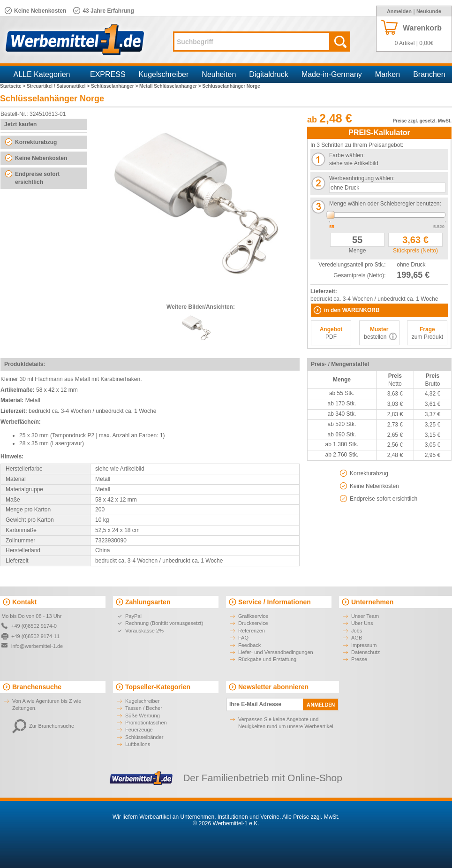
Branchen (429, 74)
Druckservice (253, 623)
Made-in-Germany (332, 74)
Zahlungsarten (148, 602)
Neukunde (429, 11)
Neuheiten (219, 74)
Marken (388, 74)
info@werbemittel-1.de (37, 646)
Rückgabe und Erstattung (267, 659)
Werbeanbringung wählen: (362, 178)
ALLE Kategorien (42, 74)
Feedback (249, 645)
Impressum (364, 645)
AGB (357, 638)
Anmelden (399, 11)
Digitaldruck (269, 74)
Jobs (357, 631)
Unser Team (365, 616)
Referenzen (252, 631)
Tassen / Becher (144, 708)
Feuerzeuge (139, 730)
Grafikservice (253, 616)
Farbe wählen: (347, 155)
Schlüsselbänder (144, 737)
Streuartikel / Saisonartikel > (59, 86)
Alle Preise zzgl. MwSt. (311, 817)
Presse (359, 659)
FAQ (243, 638)
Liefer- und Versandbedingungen (276, 652)
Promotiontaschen (146, 723)
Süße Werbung (143, 716)
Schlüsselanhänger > (115, 86)
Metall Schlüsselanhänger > (171, 86)
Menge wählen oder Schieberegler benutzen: (385, 204)
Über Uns (362, 623)
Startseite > (13, 86)
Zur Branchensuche (43, 726)
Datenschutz (365, 652)
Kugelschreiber (164, 74)
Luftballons (138, 744)
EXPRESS (108, 74)
